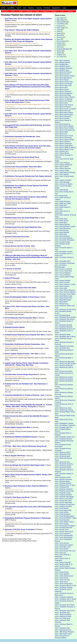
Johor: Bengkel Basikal (63, 62)
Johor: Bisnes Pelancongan (64, 114)
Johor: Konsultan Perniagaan (65, 240)
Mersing (59, 37)
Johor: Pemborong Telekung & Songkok (65, 401)
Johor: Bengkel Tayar (62, 70)
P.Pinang (29, 11)
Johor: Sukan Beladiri (62, 574)
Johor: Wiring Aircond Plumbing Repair (62, 637)
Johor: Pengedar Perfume (63, 439)
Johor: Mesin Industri (62, 286)
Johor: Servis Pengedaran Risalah (64, 540)
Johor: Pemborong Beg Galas (65, 361)
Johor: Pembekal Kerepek (64, 325)
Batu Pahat (60, 20)
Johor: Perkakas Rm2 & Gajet (65, 485)
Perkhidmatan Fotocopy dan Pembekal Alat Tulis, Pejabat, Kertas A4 (28, 176)
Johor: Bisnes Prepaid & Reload (63, 121)
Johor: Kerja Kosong (62, 230)
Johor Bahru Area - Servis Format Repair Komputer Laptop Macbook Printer (28, 20)
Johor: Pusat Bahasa (62, 508)
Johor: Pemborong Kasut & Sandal (64, 374)
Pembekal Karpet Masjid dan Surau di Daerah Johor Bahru (25, 335)
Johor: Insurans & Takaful (64, 184)
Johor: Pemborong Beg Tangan (65, 363)
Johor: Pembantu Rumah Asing (65, 309)
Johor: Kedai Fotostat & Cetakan (63, 198)
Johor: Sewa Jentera (62, 549)
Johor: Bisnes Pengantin (63, 116)
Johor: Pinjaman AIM (62, 487)
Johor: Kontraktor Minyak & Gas (64, 258)
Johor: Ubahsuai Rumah (63, 616)
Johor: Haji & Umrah (62, 167)
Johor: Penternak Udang (63, 468)
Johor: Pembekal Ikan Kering (65, 319)
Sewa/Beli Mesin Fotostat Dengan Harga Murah (21, 374)
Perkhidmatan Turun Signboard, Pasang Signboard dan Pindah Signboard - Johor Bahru (26, 186)
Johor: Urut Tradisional (63, 618)
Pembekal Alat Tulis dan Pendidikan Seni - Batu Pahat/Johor (26, 384)
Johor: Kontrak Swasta (63, 242)
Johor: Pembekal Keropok (64, 327)
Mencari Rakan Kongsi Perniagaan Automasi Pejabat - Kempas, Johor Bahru (29, 475)
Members (47, 8)
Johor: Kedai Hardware (63, 201)
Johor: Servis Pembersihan (64, 537)
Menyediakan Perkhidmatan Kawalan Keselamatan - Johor (25, 344)
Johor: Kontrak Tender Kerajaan (62, 245)
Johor (62, 11)
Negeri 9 (46, 11)
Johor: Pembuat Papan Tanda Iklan (65, 413)
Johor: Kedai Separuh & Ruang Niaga (65, 216)
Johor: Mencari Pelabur (63, 280)
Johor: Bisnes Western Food (64, 149)
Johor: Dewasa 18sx (62, 151)
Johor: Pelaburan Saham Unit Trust (65, 307)
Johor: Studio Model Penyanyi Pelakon (65, 569)
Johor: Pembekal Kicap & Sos (65, 329)
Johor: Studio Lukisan (62, 566)
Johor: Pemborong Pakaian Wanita (64, 397)
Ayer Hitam (60, 18)
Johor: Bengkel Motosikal (64, 68)
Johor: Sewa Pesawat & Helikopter (63, 556)
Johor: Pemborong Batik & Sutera (64, 359)
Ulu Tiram (60, 57)
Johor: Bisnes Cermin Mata (64, 82)
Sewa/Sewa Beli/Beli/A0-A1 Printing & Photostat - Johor (25, 395)
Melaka (54, 11)
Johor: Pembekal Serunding (64, 346)
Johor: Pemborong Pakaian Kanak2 (64, 386)
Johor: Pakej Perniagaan (63, 300)
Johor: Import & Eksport (63, 180)
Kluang (59, 26)
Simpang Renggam (63, 49)
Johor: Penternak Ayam (63, 456)
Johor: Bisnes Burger (62, 80)
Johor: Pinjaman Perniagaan (64, 497)
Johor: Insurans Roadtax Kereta (63, 187)
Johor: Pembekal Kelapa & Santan (64, 322)
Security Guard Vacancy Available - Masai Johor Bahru (23, 167)
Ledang (59, 33)
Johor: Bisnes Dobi (61, 87)
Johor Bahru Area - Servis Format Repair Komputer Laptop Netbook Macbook (28, 52)
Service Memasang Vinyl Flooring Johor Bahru (21, 318)
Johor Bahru (61, 24)
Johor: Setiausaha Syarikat (64, 545)
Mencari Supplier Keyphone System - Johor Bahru (22, 354)
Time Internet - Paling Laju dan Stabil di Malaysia (22, 30)
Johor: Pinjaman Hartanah (64, 489)
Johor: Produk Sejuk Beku (64, 502)
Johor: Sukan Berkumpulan (64, 576)
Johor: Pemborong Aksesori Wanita (64, 355)
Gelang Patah (61, 22)
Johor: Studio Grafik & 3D (64, 564)
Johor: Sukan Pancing (62, 580)
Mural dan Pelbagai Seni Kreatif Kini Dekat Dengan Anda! (25, 465)
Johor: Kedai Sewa (61, 219)
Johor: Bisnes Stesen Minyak (65, 140)
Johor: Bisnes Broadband (63, 78)
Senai (59, 47)
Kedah (21, 11)
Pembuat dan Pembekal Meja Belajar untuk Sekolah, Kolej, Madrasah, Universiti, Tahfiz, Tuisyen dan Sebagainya (29, 40)
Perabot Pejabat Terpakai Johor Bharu (18, 427)
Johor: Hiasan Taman (62, 170)
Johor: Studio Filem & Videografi (62, 559)
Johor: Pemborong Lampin (64, 377)
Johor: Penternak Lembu (63, 466)
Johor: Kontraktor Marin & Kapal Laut (64, 254)
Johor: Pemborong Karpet (64, 371)
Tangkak (60, 55)
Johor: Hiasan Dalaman (63, 168)
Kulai (58, 29)
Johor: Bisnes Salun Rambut (65, 128)
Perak (37, 11)
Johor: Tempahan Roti (62, 613)
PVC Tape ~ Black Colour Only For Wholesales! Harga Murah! (26, 446)
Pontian (59, 43)
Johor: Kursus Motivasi (63, 275)
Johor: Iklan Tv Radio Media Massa (64, 177)
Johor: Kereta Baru (61, 223)
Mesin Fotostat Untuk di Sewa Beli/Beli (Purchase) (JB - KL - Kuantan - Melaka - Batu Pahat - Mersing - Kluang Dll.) (29, 406)
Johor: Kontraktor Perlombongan (61, 266)
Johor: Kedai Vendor (62, 221)
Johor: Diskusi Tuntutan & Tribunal (64, 156)
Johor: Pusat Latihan (62, 512)
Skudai (59, 51)
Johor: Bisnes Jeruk (61, 103)
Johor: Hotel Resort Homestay (65, 172)
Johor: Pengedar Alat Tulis (64, 427)
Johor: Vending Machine (63, 630)
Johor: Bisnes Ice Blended (64, 99)
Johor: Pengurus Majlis (63, 452)
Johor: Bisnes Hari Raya (63, 95)
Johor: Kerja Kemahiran (63, 228)
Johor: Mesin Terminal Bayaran (65, 292)
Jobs (25, 8)
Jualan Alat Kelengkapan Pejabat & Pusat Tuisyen (22, 297)
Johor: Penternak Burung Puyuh (63, 459)
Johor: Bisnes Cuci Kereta (63, 84)
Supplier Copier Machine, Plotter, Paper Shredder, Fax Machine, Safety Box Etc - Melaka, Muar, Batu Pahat (27, 364)
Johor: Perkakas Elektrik (63, 483)
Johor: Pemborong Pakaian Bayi (64, 382)
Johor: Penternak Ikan (62, 462)
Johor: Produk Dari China (63, 501)
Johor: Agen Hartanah (62, 60)
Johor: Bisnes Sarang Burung (65, 130)
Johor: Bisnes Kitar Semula (64, 105)
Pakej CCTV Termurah (12, 278)
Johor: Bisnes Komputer (63, 107)
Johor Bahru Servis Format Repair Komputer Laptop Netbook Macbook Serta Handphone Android (26, 198)
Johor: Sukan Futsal (62, 578)
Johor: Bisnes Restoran (63, 124)
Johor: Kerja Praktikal (62, 232)
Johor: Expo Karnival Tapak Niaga (64, 160)
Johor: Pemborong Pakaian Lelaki (64, 390)
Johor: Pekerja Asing (62, 304)
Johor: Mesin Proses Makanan (65, 290)
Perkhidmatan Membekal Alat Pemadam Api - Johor (23, 136)
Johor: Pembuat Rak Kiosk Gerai (64, 420)
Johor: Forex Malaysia (62, 163)
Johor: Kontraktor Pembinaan (65, 263)
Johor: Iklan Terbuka (62, 174)
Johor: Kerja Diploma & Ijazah (65, 226)
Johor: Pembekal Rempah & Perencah (64, 343)
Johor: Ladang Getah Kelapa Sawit (65, 278)
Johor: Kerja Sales (61, 234)
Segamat (60, 45)
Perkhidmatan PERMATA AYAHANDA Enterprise (21, 437)
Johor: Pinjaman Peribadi (63, 495)
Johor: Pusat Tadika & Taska (64, 522)
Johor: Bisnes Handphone (64, 93)
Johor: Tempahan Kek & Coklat (65, 599)
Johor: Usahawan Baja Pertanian (62, 621)
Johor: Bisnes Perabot (62, 118)
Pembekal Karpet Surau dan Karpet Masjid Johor (22, 208)
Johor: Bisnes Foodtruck (63, 91)
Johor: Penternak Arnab (63, 454)
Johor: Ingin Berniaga (62, 182)
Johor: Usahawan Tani (62, 628)
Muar (58, 39)
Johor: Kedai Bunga (62, 190)
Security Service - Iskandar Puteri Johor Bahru (21, 288)
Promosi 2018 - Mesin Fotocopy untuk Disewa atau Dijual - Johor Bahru (27, 307)
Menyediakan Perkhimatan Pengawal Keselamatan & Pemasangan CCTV (28, 519)
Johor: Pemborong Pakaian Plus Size (64, 393)
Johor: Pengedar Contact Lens (65, 437)
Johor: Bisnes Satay (61, 132)
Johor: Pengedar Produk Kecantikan (63, 445)
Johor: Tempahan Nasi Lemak (65, 610)
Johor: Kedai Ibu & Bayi (63, 203)
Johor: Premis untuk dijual (64, 499)
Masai (59, 35)
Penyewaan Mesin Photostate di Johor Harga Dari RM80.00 (25, 486)
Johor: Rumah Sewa (62, 529)
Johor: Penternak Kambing (64, 464)
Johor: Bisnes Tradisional (63, 143)
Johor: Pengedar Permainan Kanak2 (64, 442)
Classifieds (11, 8)
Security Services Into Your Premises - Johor (20, 246)
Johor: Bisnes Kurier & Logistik (65, 109)
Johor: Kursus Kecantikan (64, 271)
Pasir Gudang (61, 41)
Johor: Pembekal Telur (62, 348)
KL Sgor (5, 11)
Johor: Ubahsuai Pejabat (63, 614)
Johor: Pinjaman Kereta (63, 493)
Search (19, 8)
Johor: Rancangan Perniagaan (65, 526)
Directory (31, 8)
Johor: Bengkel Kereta (62, 66)
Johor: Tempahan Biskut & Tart (65, 585)
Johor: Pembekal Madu (63, 335)
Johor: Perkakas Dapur (62, 481)
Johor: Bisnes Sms (61, 134)
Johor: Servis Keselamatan (64, 535)
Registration (56, 8)
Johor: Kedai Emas (61, 195)
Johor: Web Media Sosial (63, 634)
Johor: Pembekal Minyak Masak (63, 339)
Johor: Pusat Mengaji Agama (65, 516)
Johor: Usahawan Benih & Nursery (64, 625)
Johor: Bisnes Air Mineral (63, 72)
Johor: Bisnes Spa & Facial (64, 136)
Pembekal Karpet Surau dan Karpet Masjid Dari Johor (23, 227)
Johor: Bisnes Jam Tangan (64, 101)
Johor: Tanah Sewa (61, 582)
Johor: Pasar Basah (61, 302)
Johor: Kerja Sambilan (62, 236)
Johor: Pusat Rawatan (62, 520)
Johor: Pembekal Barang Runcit (63, 312)
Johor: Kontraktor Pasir (63, 261)
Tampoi (59, 53)
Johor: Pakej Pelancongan (64, 296)
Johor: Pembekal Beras (63, 315)
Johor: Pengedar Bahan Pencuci (63, 430)
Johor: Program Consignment (65, 504)
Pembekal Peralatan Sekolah (15, 327)
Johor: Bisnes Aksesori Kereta (65, 76)
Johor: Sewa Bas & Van (63, 547)
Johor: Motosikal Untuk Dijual (65, 294)
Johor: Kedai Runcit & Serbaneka (62, 212)
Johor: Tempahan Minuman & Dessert (65, 608)
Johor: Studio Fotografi (63, 562)
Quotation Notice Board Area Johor (17, 237)
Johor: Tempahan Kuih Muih (65, 605)
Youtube (39, 8)
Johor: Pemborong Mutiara (64, 379)
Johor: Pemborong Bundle (64, 365)
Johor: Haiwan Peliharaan (64, 165)
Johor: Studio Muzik (62, 572)
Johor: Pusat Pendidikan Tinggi (65, 518)
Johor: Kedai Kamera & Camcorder (63, 208)
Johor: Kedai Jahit (61, 205)
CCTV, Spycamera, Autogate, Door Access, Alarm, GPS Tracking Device (28, 507)
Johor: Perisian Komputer (63, 479)
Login (64, 8)
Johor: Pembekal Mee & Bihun (65, 336)
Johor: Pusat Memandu (63, 514)
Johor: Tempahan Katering (64, 597)
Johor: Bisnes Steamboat (63, 138)
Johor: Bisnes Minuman (63, 111)
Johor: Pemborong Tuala (63, 408)
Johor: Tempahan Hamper (64, 587)
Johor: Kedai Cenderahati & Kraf (64, 193)
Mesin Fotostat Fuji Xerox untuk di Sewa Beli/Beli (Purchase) (26, 416)
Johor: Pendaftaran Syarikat (64, 423)
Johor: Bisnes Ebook (62, 89)
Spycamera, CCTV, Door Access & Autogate (20, 529)
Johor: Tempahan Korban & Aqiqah (64, 602)
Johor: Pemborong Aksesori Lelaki (64, 351)
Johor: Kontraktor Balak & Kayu (64, 249)
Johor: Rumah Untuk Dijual (64, 531)
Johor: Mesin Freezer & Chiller (65, 284)
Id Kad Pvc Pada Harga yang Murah (17, 497)
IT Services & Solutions (13, 269)
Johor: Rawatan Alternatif (64, 527)
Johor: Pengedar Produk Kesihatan (63, 449)
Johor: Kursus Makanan (63, 273)
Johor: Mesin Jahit (61, 288)
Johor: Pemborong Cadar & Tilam (64, 368)
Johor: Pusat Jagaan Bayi (63, 510)
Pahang (70, 11)
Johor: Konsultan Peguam (64, 238)
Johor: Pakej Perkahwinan (64, 298)
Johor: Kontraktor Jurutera (64, 251)
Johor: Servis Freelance (63, 533)
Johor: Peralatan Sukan (63, 477)
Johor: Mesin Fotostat (62, 282)
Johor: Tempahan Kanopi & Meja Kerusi (64, 594)
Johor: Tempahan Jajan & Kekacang (64, 590)
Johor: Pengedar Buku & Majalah (63, 434)
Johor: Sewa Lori (61, 553)
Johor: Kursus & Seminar (63, 269)
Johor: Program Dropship (63, 506)
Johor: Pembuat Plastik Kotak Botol (65, 416)
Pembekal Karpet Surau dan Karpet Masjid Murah (22, 157)
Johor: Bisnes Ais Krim (62, 74)
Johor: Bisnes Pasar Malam (64, 112)
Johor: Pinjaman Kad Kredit (64, 491)
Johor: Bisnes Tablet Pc (63, 141)
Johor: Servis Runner (62, 543)
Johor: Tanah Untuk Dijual (64, 584)
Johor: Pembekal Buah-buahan (65, 317)
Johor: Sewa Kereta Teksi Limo (65, 551)
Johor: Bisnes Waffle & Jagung (65, 147)
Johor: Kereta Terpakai (62, 224)
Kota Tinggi (61, 28)
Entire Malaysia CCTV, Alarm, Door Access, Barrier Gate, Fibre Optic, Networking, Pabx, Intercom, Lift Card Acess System (28, 147)
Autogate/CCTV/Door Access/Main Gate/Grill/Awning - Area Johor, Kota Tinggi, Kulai (28, 126)
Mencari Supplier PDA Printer (15, 456)
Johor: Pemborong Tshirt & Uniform (64, 405)
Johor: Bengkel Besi (62, 64)
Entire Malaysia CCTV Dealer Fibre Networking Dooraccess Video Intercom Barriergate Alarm (27, 101)
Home (3, 8)
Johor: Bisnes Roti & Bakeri (64, 126)
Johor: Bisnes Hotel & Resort (65, 97)
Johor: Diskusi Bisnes (62, 153)
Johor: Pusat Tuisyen (62, 524)
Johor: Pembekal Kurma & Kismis (64, 332)
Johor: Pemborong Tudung (64, 410)
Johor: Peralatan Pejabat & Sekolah (64, 474)
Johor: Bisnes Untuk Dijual (64, 145)
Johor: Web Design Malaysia (64, 632)
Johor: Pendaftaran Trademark (65, 425)
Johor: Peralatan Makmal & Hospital (64, 471)
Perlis (13, 11)
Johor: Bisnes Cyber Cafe (63, 85)
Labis (58, 31)
